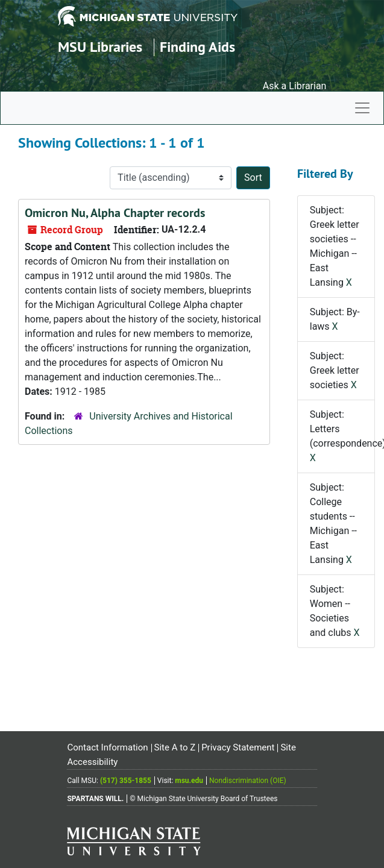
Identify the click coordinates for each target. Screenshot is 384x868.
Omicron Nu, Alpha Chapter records (115, 213)
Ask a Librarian (295, 86)
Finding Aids (197, 47)
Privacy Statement (238, 747)
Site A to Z (175, 747)
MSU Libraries (100, 47)
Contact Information (107, 747)
